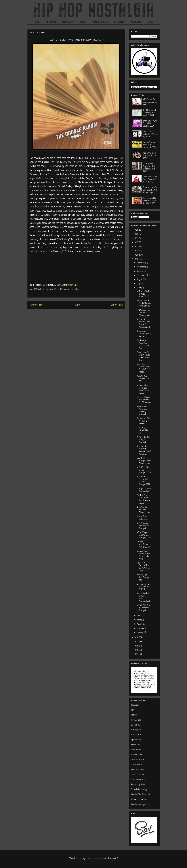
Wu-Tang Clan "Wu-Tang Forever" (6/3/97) (144, 587)
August (140, 279)
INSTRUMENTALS (100, 22)
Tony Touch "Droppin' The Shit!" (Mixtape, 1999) (143, 567)
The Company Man (138, 779)
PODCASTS (136, 22)
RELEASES (51, 22)
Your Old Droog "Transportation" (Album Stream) (144, 461)
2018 (137, 637)
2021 (137, 251)
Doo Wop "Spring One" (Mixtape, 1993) (143, 577)
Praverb (134, 715)
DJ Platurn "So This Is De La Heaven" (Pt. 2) (144, 294)
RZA (65, 289)
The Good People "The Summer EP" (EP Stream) (144, 400)
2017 (137, 642)
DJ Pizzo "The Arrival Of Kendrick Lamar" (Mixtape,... (144, 450)
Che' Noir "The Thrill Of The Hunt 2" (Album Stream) (143, 499)
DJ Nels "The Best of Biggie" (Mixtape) (143, 439)
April (139, 620)
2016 (137, 646)
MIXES (83, 22)
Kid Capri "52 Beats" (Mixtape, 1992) (144, 490)
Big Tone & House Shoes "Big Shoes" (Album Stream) (143, 389)
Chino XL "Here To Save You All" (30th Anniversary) (150, 190)
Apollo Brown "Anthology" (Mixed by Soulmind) (142, 410)
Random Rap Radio (138, 784)
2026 (137, 230)
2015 (137, 650)
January (140, 632)
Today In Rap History (139, 789)
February (141, 628)
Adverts (42, 289)
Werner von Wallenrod (140, 799)
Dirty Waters (136, 750)
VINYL (150, 22)
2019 (137, 259)
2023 (137, 242)
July (139, 283)
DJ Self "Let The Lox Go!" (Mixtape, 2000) (144, 470)
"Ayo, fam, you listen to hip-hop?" (143, 430)
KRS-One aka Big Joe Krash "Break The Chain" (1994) (149, 201)
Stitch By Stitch (137, 760)
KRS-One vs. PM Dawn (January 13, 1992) (150, 102)
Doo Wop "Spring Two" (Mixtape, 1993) (143, 378)
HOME (37, 22)
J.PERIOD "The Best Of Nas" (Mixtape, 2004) (144, 544)
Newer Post (36, 305)
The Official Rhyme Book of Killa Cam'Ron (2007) (150, 123)
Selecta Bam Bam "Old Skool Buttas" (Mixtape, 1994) (143, 597)
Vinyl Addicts (136, 720)
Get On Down (136, 730)
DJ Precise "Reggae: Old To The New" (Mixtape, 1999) (143, 480)
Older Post (117, 305)
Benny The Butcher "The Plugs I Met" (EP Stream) (144, 368)
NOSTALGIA (68, 22)
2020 (137, 255)
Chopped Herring (138, 770)
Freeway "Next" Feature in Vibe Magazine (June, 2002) (144, 555)
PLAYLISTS (119, 22)
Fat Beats (135, 705)
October (140, 271)
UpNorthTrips (136, 740)
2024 (137, 238)
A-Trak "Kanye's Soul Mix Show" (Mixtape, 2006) (144, 535)
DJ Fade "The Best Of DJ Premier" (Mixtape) (144, 608)
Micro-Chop (136, 745)
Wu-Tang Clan (73, 289)
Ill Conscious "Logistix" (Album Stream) (144, 334)
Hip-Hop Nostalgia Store (141, 804)
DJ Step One (136, 725)
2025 (137, 234)
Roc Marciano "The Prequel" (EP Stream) (144, 421)
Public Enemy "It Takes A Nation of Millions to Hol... (143, 356)
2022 (137, 247)
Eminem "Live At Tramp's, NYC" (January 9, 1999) (149, 145)
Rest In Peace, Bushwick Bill (142, 518)
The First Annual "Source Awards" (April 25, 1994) (149, 113)
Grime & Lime (136, 755)
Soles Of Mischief (138, 775)
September (142, 275)
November (141, 267)
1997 (36, 289)
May (139, 615)
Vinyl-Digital (136, 735)
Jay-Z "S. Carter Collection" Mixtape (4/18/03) (150, 134)
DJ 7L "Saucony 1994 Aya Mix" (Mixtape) (143, 526)
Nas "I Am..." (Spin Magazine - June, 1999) (150, 155)
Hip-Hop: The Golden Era (141, 794)
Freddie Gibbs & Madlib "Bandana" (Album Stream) (144, 303)
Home (77, 305)
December (141, 263)
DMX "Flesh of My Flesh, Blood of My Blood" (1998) (150, 179)
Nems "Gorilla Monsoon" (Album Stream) (143, 510)
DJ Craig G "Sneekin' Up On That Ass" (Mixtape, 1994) (143, 323)
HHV (133, 710)
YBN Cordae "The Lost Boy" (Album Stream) (143, 312)
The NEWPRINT (137, 764)
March (140, 624)
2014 (137, 654)
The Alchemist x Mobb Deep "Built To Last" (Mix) (143, 344)
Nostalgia (50, 289)
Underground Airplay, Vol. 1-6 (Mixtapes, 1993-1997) (149, 167)
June (139, 288)
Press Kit (58, 289)
